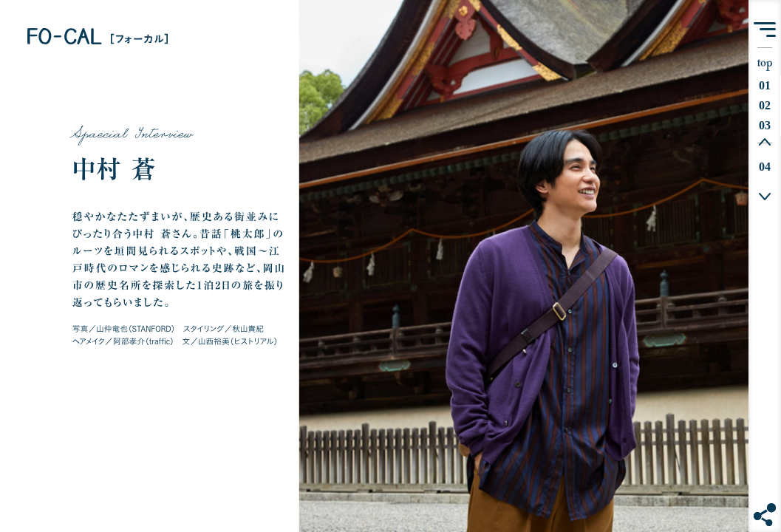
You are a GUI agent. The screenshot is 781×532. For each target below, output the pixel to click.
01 (768, 85)
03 (768, 125)
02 (768, 105)
